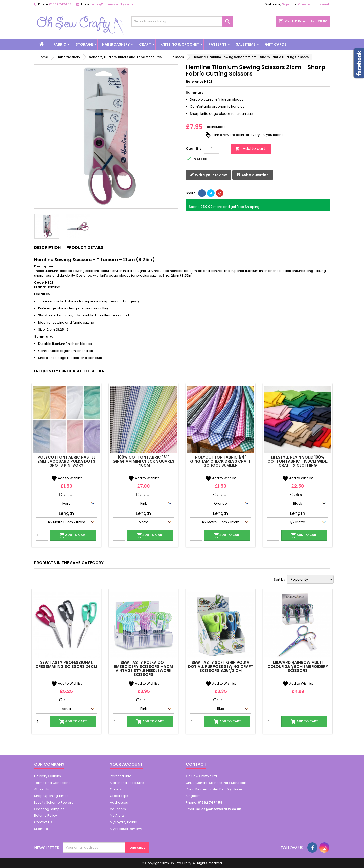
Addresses (119, 802)
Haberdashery (116, 44)
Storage (84, 44)
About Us (41, 789)
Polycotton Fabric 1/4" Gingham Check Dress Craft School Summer (221, 461)
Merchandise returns (127, 783)
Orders (116, 789)
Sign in (287, 4)
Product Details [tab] (85, 248)
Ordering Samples (49, 809)
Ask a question (253, 175)
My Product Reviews (126, 829)
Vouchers (118, 809)
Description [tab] (47, 248)
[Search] (182, 21)
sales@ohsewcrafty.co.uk (112, 4)
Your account (126, 764)
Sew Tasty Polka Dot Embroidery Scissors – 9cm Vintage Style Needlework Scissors (143, 668)
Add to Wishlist (66, 478)
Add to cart (250, 149)
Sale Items (246, 44)
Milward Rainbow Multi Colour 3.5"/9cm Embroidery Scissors (298, 666)
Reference (195, 82)
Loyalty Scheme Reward (54, 802)
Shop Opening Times (51, 796)
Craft (145, 44)
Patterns (217, 44)
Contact (196, 764)
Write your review (209, 175)
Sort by (279, 580)
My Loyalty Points (123, 822)
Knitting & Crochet (180, 44)
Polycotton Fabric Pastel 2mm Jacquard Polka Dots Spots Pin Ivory (66, 461)
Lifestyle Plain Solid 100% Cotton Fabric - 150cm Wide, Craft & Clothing (298, 461)
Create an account (314, 4)
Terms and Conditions (52, 783)
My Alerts (117, 816)
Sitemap (41, 829)
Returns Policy (45, 816)
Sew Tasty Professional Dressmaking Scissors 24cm (66, 664)
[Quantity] (212, 149)
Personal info (121, 776)
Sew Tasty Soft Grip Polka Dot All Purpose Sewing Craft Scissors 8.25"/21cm (221, 666)
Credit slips (119, 796)
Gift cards (276, 44)
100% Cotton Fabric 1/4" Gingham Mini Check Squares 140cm (143, 461)
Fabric (60, 44)
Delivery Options (48, 776)
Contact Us (43, 822)
